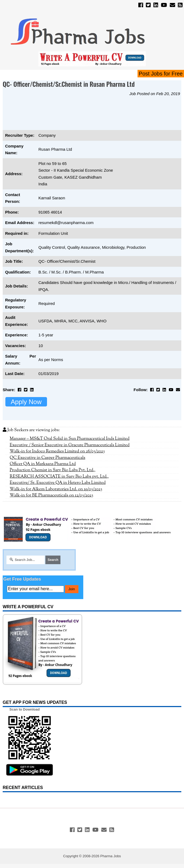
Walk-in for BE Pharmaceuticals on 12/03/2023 (51, 495)
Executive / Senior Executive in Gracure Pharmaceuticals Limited (70, 445)
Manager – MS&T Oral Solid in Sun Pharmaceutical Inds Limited (70, 439)
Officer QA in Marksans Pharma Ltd (43, 464)
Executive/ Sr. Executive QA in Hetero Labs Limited (58, 483)
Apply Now (26, 402)
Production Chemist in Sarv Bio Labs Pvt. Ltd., (53, 470)
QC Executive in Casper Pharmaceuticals (47, 458)
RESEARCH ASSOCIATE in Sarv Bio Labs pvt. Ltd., (59, 477)
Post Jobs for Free (161, 74)
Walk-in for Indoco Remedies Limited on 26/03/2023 (57, 451)
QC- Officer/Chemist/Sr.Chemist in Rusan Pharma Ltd (69, 84)
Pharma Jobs (111, 856)
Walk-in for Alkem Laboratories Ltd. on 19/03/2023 (56, 489)
